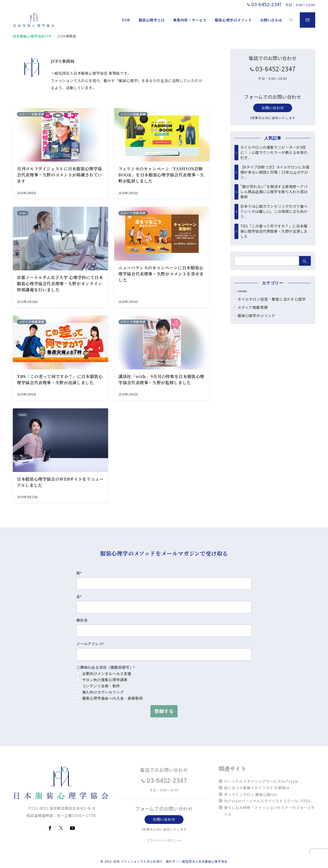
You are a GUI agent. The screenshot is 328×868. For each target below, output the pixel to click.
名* (79, 597)
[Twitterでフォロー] (61, 828)
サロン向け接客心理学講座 (102, 680)
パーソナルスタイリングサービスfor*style (261, 781)
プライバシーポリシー (164, 840)
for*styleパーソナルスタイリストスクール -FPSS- (268, 801)
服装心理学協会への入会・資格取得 (110, 698)
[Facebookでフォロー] (50, 828)
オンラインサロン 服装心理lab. (251, 794)
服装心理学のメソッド (257, 315)
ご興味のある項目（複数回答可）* (106, 667)
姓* (79, 573)
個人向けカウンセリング (100, 692)
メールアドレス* (90, 644)
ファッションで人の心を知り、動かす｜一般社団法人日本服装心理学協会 (174, 861)
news (242, 291)
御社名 (82, 620)
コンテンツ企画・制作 (98, 686)
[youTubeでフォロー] (73, 828)
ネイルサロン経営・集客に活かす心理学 (272, 299)
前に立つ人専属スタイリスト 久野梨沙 (257, 788)
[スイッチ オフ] (291, 20)
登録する (164, 711)
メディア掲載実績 (253, 307)
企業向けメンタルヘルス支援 (104, 674)
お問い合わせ (273, 108)
